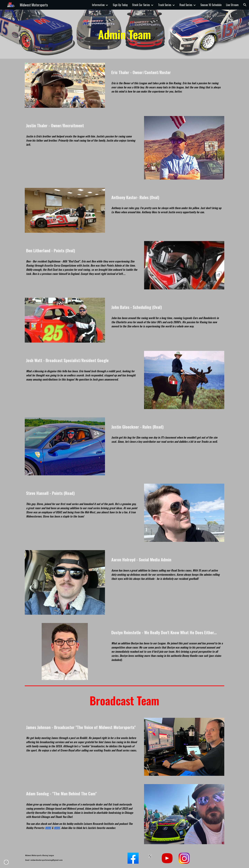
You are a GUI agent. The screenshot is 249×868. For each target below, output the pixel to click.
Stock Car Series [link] (141, 5)
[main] (124, 34)
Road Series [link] (186, 5)
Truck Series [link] (165, 5)
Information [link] (98, 5)
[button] (245, 5)
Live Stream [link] (232, 5)
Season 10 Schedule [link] (211, 5)
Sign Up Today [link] (120, 5)
